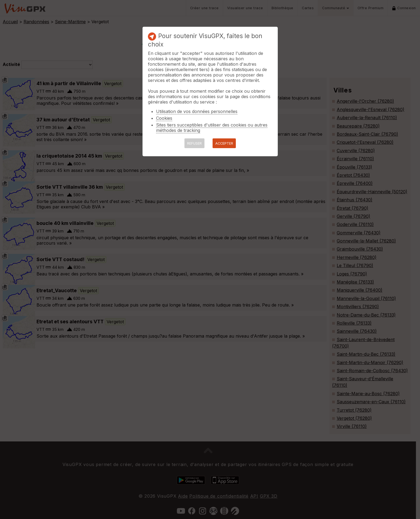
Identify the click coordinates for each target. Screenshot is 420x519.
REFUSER (194, 143)
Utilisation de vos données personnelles (197, 111)
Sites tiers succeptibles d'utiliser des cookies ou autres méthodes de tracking (212, 128)
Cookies (164, 118)
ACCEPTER (224, 143)
